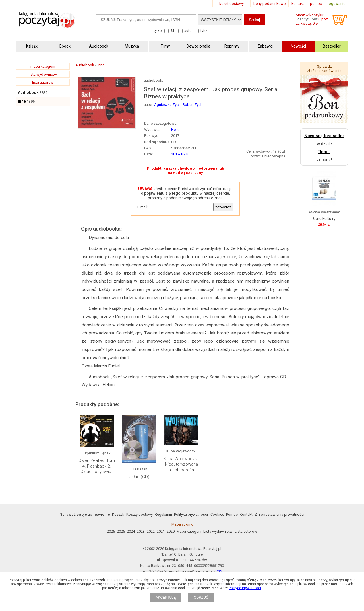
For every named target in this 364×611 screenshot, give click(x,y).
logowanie (337, 4)
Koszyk (118, 514)
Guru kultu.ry (324, 219)
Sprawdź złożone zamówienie (324, 69)
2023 (141, 531)
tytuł (204, 31)
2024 (131, 531)
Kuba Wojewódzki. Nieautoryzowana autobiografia (181, 464)
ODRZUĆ (201, 598)
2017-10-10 (180, 154)
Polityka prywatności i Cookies (199, 514)
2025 (121, 531)
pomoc (316, 4)
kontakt (298, 4)
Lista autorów (246, 531)
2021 (161, 531)
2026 (111, 531)
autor (189, 31)
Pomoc (232, 514)
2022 (151, 531)
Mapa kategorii (189, 531)
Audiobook (28, 92)
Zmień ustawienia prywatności (279, 514)
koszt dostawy (231, 4)
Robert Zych (193, 105)
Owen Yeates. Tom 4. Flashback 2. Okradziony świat (97, 466)
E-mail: (143, 207)
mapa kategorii (43, 66)
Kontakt (246, 514)
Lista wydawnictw (218, 531)
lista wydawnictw (43, 74)
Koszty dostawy (139, 514)
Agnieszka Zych (167, 105)
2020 (171, 531)
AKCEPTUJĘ (166, 598)
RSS (219, 571)
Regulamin (163, 514)
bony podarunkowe (269, 4)
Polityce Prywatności (245, 588)
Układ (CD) (139, 477)
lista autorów (43, 82)
